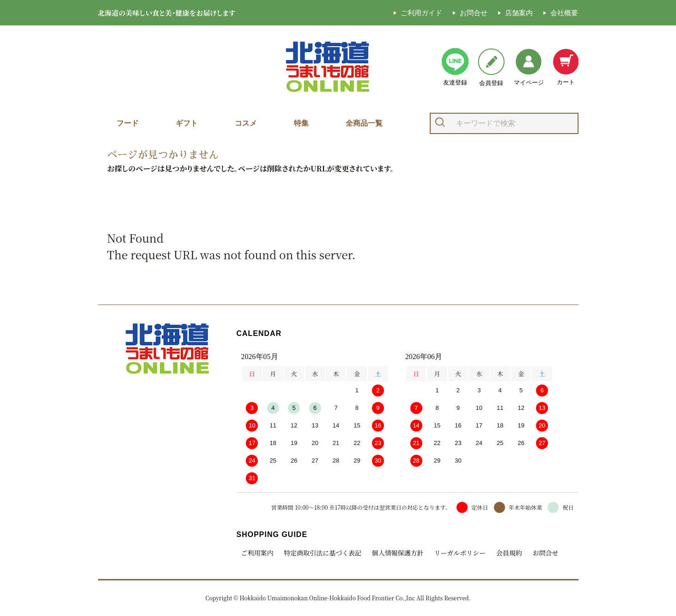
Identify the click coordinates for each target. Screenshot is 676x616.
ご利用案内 (257, 553)
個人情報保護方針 (398, 553)
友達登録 (455, 67)
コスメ (246, 123)
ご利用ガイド (421, 13)
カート (566, 67)
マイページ (529, 67)
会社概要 (564, 13)
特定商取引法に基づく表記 (323, 553)
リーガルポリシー (460, 553)
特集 (301, 123)
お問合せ (474, 13)
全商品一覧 (364, 123)
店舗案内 (519, 13)
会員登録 (491, 67)
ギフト (187, 123)
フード (128, 123)
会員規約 (509, 553)
